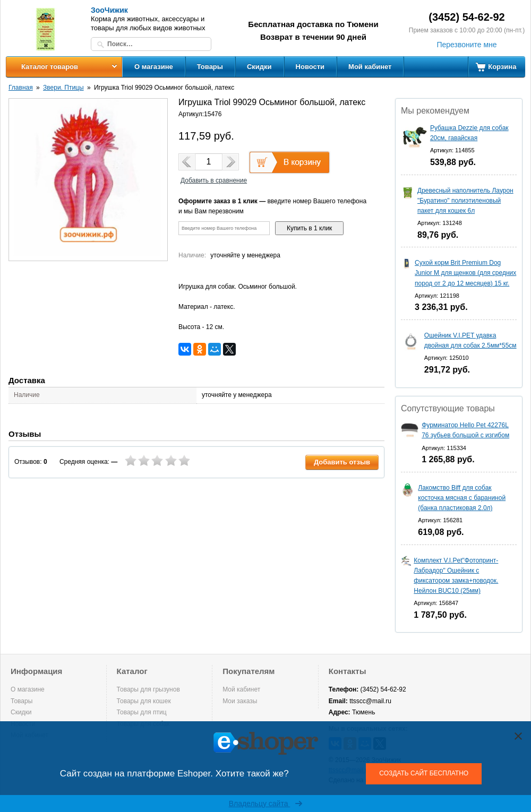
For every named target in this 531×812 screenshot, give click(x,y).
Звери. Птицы (63, 88)
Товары (210, 67)
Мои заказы (240, 701)
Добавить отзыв (342, 462)
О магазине (154, 67)
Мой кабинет (370, 67)
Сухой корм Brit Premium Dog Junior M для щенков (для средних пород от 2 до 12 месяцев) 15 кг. (465, 273)
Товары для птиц (142, 712)
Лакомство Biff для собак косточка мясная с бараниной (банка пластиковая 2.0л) (462, 498)
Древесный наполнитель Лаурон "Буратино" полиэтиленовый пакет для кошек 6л (465, 201)
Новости (310, 67)
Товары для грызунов (148, 689)
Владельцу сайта (266, 804)
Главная (21, 88)
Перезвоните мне (466, 45)
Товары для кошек (144, 701)
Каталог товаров (50, 67)
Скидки (259, 67)
